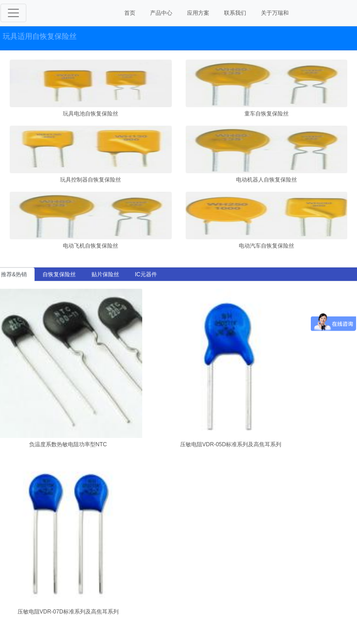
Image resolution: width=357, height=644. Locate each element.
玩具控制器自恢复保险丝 (91, 180)
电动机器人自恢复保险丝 (266, 180)
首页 (130, 13)
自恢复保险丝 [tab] (59, 274)
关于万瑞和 (275, 13)
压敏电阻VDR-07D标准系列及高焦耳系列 (68, 612)
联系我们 (235, 13)
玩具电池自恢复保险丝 (91, 114)
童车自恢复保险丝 (266, 114)
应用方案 (198, 13)
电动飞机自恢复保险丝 (91, 246)
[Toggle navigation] (13, 13)
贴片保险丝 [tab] (105, 274)
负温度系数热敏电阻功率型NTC (68, 444)
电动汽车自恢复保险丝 (266, 246)
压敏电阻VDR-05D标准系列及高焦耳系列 (231, 444)
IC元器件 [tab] (146, 274)
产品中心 (161, 13)
